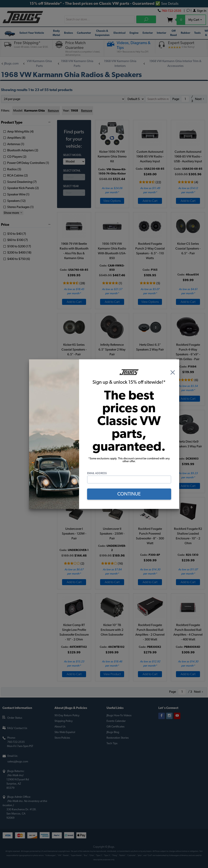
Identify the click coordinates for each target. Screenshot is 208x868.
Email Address (97, 473)
